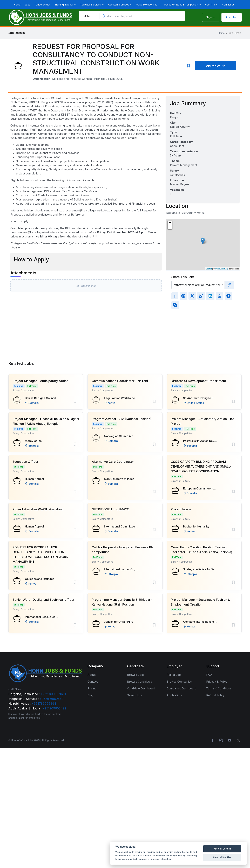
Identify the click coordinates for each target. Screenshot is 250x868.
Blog (90, 695)
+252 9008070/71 (53, 694)
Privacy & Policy (217, 682)
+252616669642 (52, 699)
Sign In (211, 17)
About (92, 675)
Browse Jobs (136, 675)
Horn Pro (210, 5)
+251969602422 (54, 708)
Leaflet (209, 269)
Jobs (27, 5)
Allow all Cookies (222, 849)
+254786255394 (44, 704)
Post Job (232, 17)
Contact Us (228, 5)
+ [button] (170, 223)
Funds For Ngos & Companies (181, 5)
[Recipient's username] (198, 285)
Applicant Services (119, 5)
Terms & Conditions (219, 688)
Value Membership (147, 5)
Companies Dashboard (181, 688)
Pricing (92, 688)
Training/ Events (64, 5)
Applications (175, 695)
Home (17, 5)
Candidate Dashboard (141, 688)
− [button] (170, 227)
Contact (93, 682)
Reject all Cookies (222, 857)
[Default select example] (90, 16)
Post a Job (174, 675)
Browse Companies (179, 682)
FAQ (209, 675)
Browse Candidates (140, 682)
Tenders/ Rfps (42, 5)
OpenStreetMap (222, 269)
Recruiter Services (91, 5)
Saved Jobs (135, 695)
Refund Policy (215, 695)
